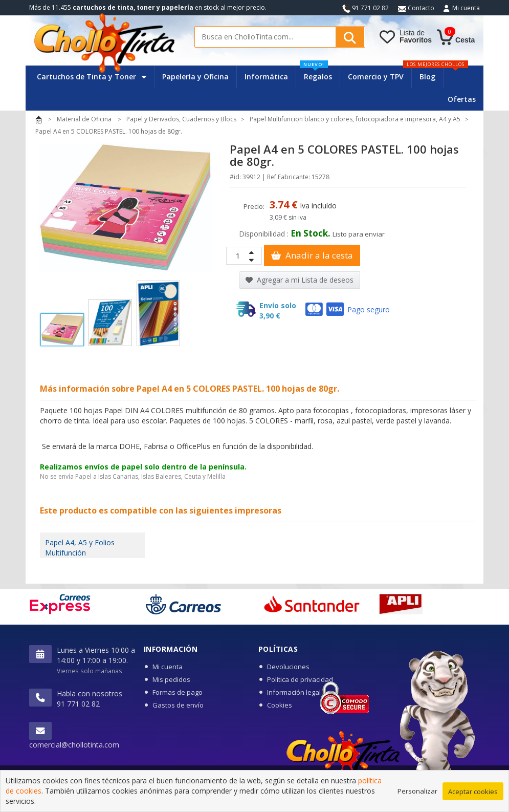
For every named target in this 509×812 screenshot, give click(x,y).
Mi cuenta (466, 8)
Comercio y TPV (376, 77)
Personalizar (417, 796)
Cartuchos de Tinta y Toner (92, 77)
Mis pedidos (171, 679)
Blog (427, 77)
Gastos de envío (178, 705)
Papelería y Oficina (195, 77)
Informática (266, 77)
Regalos (316, 73)
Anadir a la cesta (312, 255)
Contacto (416, 8)
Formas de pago (178, 692)
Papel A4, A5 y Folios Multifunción (80, 548)
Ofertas (462, 99)
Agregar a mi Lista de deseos (300, 280)
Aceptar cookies (473, 796)
